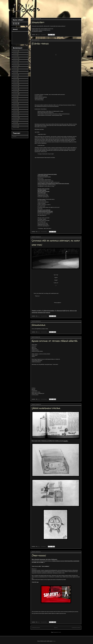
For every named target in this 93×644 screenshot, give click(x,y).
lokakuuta (15, 68)
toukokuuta (15, 80)
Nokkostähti (38, 22)
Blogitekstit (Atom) (57, 632)
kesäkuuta (15, 77)
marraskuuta (15, 65)
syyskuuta (15, 53)
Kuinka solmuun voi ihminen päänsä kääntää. (55, 341)
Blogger (54, 641)
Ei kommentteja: (44, 232)
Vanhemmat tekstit (76, 628)
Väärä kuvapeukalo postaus (46, 408)
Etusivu (56, 628)
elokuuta (15, 72)
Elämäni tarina (40, 44)
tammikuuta (15, 61)
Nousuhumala (39, 325)
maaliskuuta (15, 58)
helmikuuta (15, 51)
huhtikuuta (15, 82)
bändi (14, 136)
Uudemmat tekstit (36, 628)
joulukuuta (15, 63)
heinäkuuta (15, 75)
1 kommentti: (43, 35)
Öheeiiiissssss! (39, 556)
